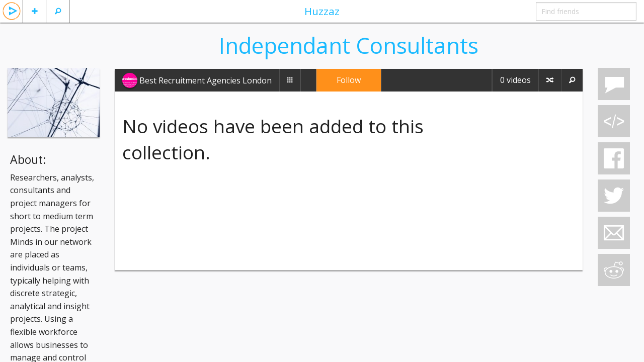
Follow (349, 80)
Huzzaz (322, 11)
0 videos (515, 80)
